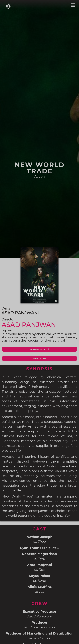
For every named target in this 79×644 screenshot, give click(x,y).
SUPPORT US (40, 358)
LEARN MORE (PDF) (39, 349)
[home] (8, 6)
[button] (73, 5)
